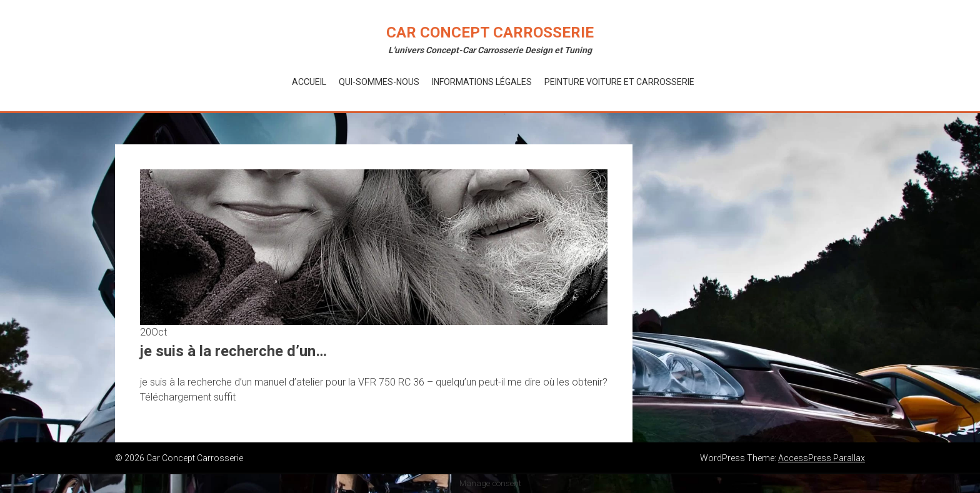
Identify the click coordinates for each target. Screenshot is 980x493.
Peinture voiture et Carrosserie (619, 82)
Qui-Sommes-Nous (379, 82)
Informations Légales (482, 82)
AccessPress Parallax (822, 458)
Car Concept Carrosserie (490, 32)
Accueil (309, 82)
